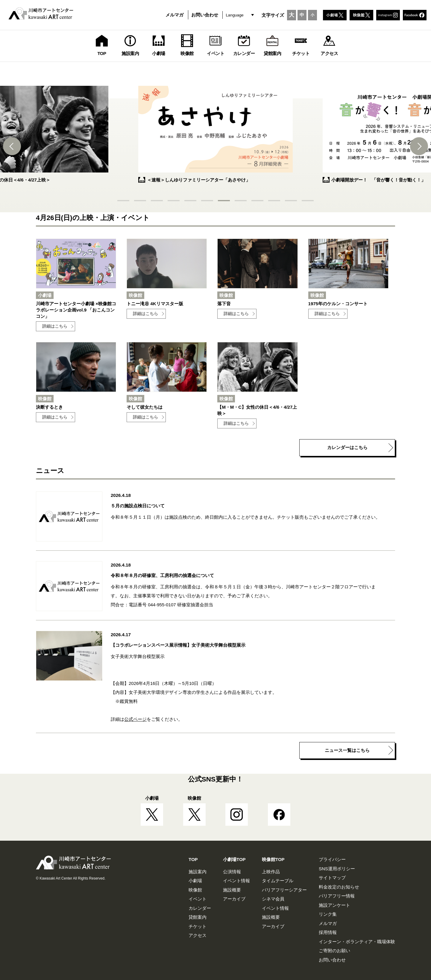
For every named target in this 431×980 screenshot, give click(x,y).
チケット (198, 926)
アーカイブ (234, 899)
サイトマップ (332, 878)
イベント (198, 899)
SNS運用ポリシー (337, 869)
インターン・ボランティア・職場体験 (357, 942)
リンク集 (328, 914)
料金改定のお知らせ (339, 887)
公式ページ (135, 719)
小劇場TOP (234, 859)
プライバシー (332, 859)
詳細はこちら (55, 326)
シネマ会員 (273, 899)
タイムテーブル (278, 881)
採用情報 (328, 932)
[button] (12, 146)
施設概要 (232, 890)
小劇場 (195, 881)
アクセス (198, 935)
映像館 (195, 890)
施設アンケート (334, 905)
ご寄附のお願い (334, 951)
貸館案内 (198, 917)
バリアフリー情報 (337, 896)
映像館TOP (273, 859)
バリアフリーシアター (284, 890)
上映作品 (271, 872)
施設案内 (198, 872)
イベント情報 (236, 881)
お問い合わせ (205, 15)
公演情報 (232, 872)
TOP (193, 859)
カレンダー (200, 908)
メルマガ (174, 15)
